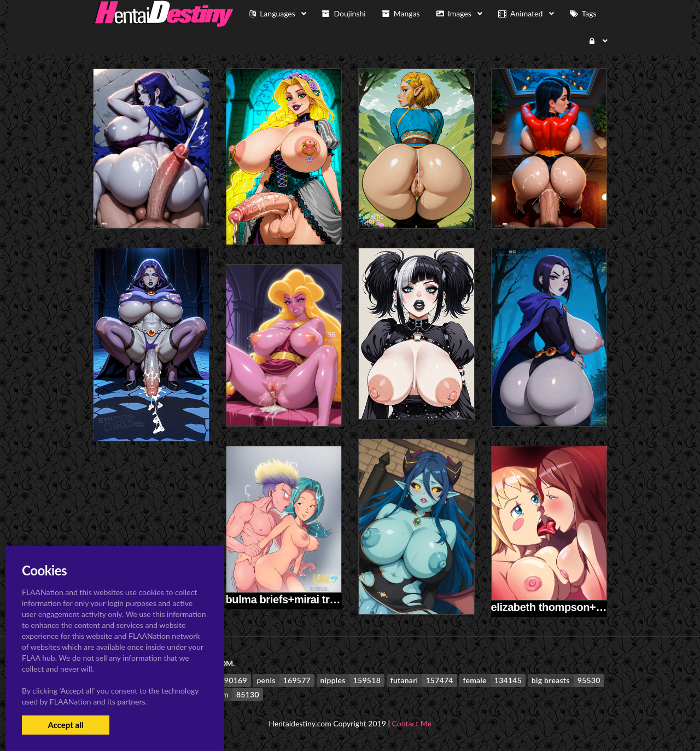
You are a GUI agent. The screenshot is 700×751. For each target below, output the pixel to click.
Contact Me (412, 723)
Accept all (65, 725)
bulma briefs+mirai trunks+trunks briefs (325, 599)
